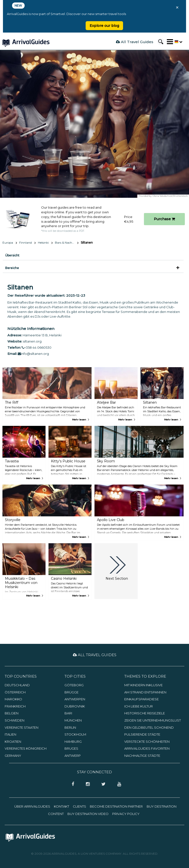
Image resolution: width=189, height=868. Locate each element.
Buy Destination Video (88, 814)
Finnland (25, 243)
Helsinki (43, 243)
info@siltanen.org (33, 354)
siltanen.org (32, 341)
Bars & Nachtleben (67, 243)
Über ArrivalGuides (32, 806)
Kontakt (62, 806)
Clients (79, 806)
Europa (8, 243)
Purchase (164, 219)
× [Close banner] (177, 7)
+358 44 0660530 (37, 347)
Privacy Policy (126, 814)
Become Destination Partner (116, 806)
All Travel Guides (135, 42)
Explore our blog (104, 26)
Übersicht (12, 255)
